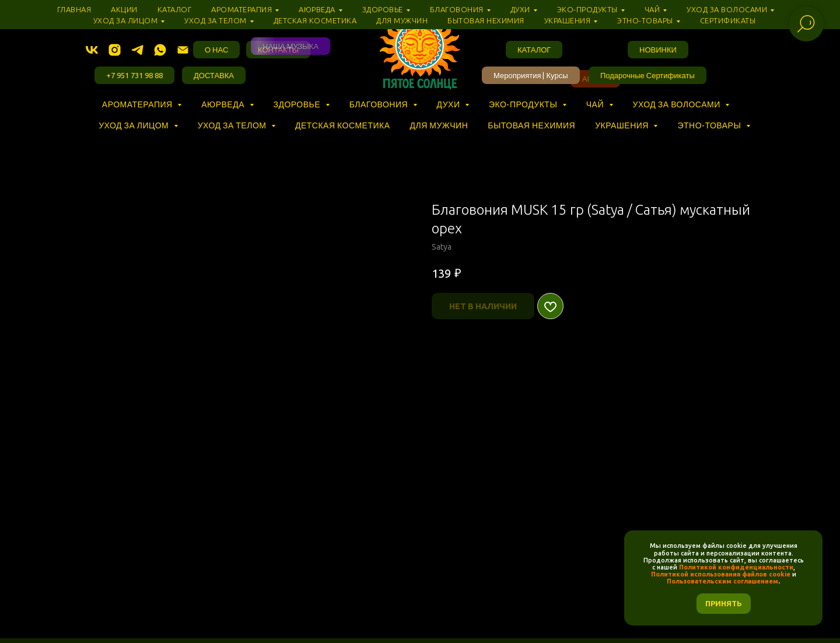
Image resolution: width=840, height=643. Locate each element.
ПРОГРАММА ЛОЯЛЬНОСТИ (551, 582)
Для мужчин (439, 125)
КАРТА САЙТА (616, 607)
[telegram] (137, 50)
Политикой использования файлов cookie (721, 574)
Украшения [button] (623, 125)
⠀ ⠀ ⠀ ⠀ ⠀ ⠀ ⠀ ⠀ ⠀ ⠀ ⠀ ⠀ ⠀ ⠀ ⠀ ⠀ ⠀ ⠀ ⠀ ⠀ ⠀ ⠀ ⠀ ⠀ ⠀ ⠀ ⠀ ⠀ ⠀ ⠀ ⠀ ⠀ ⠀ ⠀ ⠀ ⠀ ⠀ (267, 115)
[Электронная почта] (183, 50)
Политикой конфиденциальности (736, 567)
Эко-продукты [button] (524, 104)
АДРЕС (367, 582)
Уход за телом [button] (233, 125)
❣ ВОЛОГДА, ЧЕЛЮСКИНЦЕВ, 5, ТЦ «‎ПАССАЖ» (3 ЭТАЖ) (470, 607)
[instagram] (115, 50)
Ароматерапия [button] (138, 104)
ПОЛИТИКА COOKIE (399, 595)
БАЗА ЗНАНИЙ (264, 582)
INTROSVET (417, 620)
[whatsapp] (160, 50)
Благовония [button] (380, 104)
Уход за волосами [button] (678, 104)
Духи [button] (449, 104)
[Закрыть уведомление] (814, 539)
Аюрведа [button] (224, 104)
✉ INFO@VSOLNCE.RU (308, 607)
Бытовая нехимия (531, 125)
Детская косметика (343, 125)
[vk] (92, 50)
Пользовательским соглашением (722, 581)
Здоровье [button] (298, 104)
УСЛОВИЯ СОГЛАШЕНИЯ (501, 595)
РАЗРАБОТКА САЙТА (494, 620)
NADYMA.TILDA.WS (343, 620)
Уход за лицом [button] (134, 125)
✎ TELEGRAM (224, 607)
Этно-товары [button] (710, 125)
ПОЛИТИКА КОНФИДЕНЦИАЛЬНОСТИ (273, 595)
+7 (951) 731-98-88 (602, 595)
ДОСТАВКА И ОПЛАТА (439, 582)
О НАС (322, 582)
